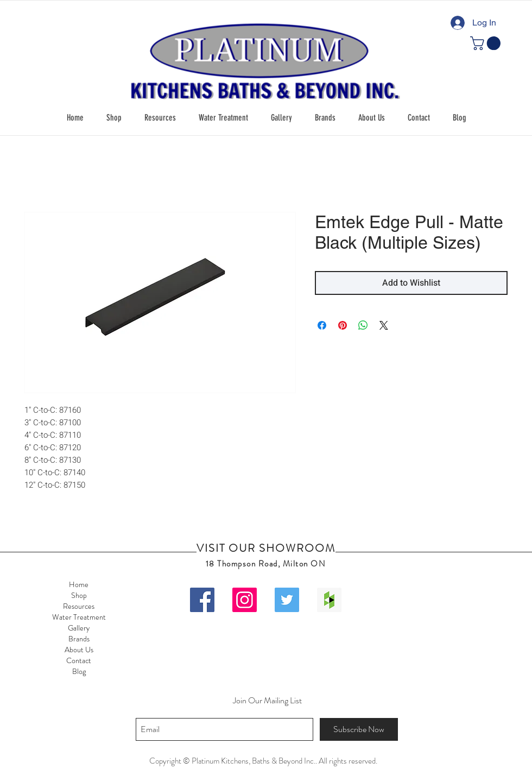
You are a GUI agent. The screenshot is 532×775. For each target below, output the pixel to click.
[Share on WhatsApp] (363, 325)
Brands (79, 639)
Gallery (79, 628)
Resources (79, 606)
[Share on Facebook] (322, 325)
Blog (79, 671)
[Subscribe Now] (359, 729)
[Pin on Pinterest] (343, 325)
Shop (79, 595)
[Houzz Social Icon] (329, 600)
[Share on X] (384, 325)
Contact (79, 660)
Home (79, 584)
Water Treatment (79, 617)
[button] (114, 118)
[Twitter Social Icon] (287, 600)
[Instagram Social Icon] (245, 600)
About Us (79, 650)
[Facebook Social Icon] (202, 600)
